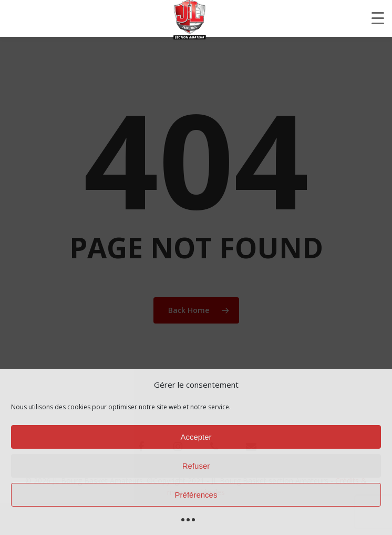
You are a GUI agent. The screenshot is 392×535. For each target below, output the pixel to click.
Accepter (196, 437)
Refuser (196, 466)
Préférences (196, 495)
